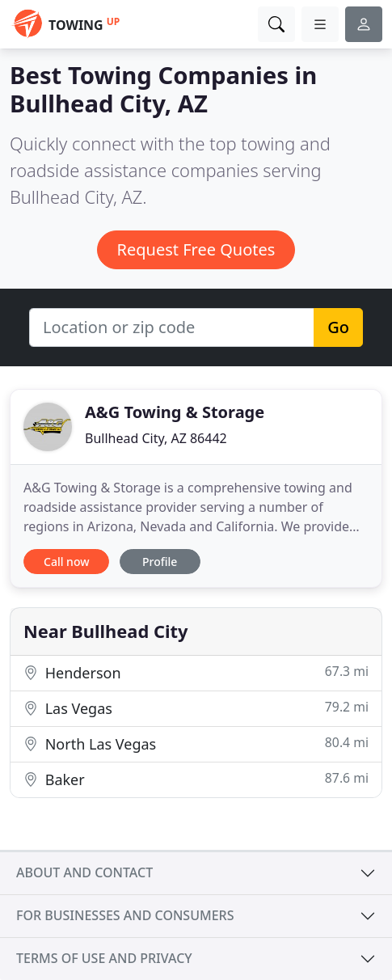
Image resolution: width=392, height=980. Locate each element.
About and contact (84, 872)
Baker (196, 779)
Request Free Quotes (196, 249)
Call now (66, 562)
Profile (160, 562)
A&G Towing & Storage (175, 412)
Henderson (196, 672)
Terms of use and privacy (104, 958)
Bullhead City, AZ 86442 (156, 438)
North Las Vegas (196, 743)
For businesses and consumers (125, 915)
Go (338, 327)
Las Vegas (196, 708)
